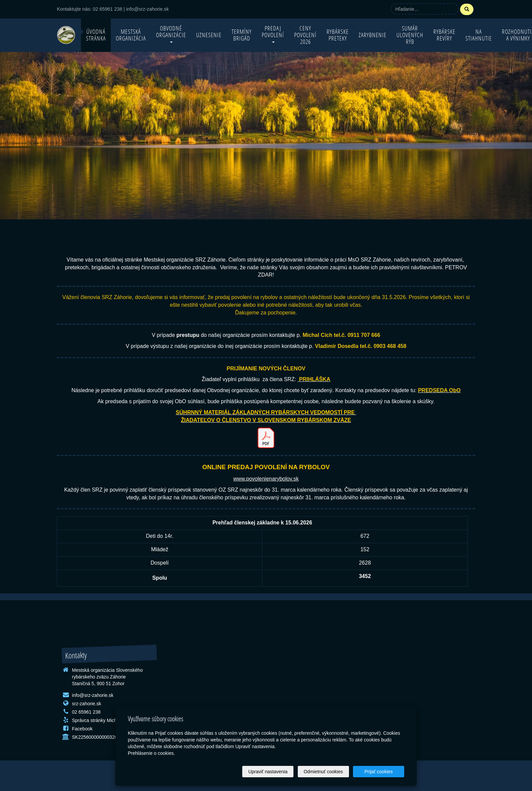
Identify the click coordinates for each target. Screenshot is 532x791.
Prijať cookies (379, 772)
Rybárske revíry (444, 35)
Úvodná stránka (96, 35)
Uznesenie (209, 35)
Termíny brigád (242, 35)
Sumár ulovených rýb (410, 35)
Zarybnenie (373, 35)
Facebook (82, 729)
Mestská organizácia (131, 35)
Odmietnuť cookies (323, 772)
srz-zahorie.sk (86, 704)
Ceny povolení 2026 (305, 35)
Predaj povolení (273, 34)
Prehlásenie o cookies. (151, 753)
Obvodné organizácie (171, 34)
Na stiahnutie (479, 35)
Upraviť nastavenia (268, 772)
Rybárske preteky (338, 35)
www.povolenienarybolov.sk (266, 479)
